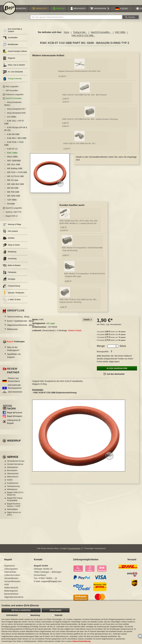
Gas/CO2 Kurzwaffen (14, 102)
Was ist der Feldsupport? (13, 352)
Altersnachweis (13, 477)
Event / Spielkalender (21, 324)
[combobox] (76, 20)
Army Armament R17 (16, 112)
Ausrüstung (10, 262)
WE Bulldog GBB (15, 172)
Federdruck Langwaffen (15, 98)
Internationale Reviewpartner (15, 390)
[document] (71, 622)
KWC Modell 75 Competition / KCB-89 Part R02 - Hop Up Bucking (82, 252)
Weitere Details (75, 334)
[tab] (87, 323)
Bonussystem (12, 474)
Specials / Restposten (14, 296)
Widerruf (14, 444)
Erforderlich (12, 615)
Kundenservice (13, 486)
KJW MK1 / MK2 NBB (17, 141)
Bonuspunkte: (103, 355)
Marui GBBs (12, 160)
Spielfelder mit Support (14, 359)
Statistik (59, 615)
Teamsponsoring (13, 489)
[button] (122, 12)
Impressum (10, 569)
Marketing (35, 615)
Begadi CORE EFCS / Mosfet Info (15, 497)
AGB (7, 588)
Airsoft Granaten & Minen (15, 55)
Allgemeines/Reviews (21, 328)
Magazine (9, 61)
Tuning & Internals (12, 82)
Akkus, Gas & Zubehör (14, 68)
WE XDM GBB (14, 199)
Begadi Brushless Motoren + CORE (14, 508)
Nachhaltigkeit (12, 512)
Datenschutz (10, 575)
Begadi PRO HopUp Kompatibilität (15, 503)
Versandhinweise (12, 585)
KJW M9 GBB (13, 137)
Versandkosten (116, 328)
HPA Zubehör (10, 235)
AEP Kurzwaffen (12, 94)
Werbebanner (12, 493)
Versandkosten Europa (16, 464)
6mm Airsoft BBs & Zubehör (12, 34)
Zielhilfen (9, 241)
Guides (10, 483)
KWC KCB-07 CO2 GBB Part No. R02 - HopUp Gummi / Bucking (90, 122)
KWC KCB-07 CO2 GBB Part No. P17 (79, 147)
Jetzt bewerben (15, 395)
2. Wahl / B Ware (12, 303)
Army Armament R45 (16, 116)
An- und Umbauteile (13, 75)
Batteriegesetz (11, 594)
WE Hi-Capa (13, 183)
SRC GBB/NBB (14, 164)
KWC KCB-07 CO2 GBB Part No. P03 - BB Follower (85, 98)
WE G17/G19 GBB (15, 179)
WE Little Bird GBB (15, 187)
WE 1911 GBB (14, 168)
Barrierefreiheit (11, 597)
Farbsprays (10, 276)
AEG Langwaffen (12, 90)
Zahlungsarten (13, 470)
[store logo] (9, 12)
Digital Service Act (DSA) (14, 517)
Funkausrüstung (11, 289)
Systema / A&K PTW (13, 215)
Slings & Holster (11, 248)
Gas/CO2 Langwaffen (14, 211)
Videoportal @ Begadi (14, 425)
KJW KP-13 (12, 152)
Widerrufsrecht (13, 480)
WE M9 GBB (13, 191)
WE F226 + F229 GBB (17, 176)
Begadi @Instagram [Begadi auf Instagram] (15, 419)
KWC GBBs (120, 35)
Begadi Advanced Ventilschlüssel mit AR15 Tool (79, 74)
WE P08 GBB (13, 195)
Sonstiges (9, 282)
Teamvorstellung (18, 320)
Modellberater (11, 48)
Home (67, 35)
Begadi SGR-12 (12, 219)
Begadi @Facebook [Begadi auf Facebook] (15, 416)
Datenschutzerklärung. (82, 641)
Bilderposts (12, 332)
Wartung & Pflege (12, 228)
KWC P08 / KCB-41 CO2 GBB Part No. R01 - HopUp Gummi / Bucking (78, 304)
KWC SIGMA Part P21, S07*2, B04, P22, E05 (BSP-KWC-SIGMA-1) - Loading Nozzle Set (78, 225)
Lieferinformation (12, 579)
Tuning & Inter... (80, 35)
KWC (42, 323)
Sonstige (11, 207)
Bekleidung (10, 255)
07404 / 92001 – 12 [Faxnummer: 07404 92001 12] (48, 582)
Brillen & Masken (12, 269)
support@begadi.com (51, 585)
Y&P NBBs (12, 203)
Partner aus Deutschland (14, 383)
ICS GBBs (12, 120)
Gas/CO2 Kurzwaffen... (101, 35)
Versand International (15, 467)
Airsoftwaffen (10, 41)
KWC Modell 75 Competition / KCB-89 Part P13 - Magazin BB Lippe (84, 278)
